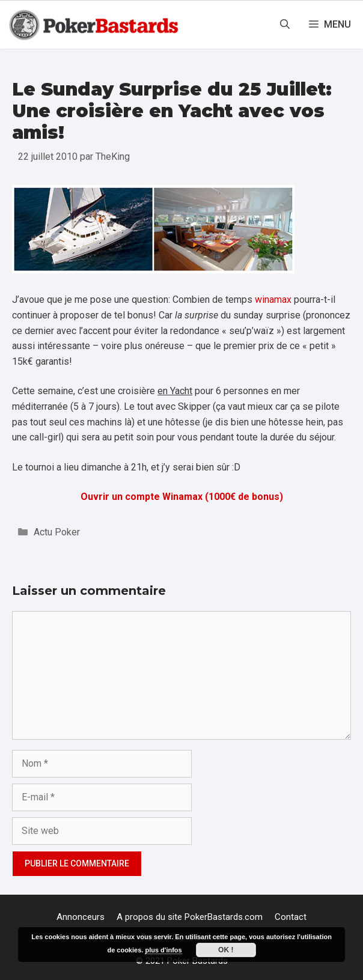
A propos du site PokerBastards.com (190, 917)
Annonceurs (81, 917)
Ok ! (226, 950)
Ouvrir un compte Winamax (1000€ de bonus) (182, 497)
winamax (273, 300)
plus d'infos (163, 950)
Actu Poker (57, 532)
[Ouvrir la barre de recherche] (285, 25)
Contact (291, 917)
